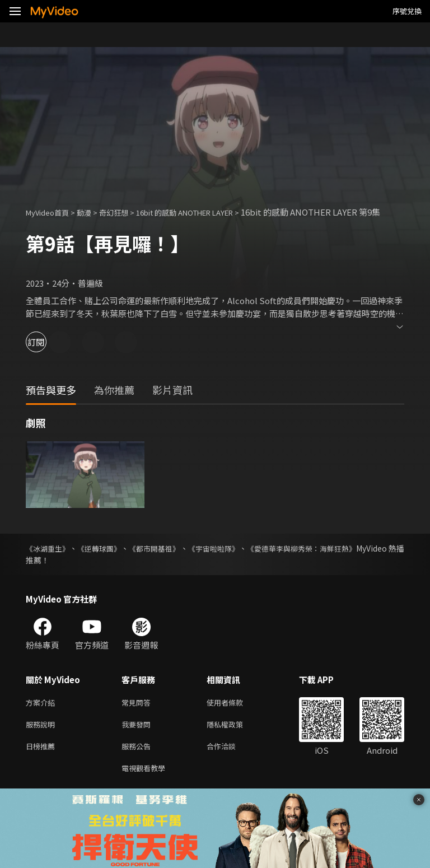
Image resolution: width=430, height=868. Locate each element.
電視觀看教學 (147, 786)
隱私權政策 (234, 739)
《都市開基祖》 (176, 561)
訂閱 (48, 354)
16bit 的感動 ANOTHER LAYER (209, 212)
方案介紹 (43, 715)
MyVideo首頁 (51, 212)
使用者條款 (234, 715)
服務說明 (43, 739)
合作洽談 (230, 762)
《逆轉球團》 (111, 561)
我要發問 (138, 739)
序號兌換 (407, 11)
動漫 (93, 212)
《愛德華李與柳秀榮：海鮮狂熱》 (345, 561)
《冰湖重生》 (49, 561)
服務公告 (138, 762)
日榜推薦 (43, 762)
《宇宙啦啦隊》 (245, 561)
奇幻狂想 (126, 212)
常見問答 (138, 715)
